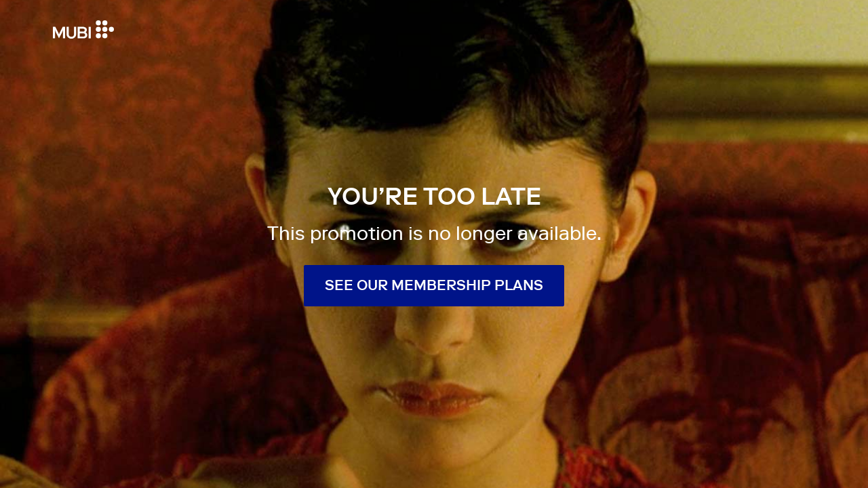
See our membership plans (434, 285)
